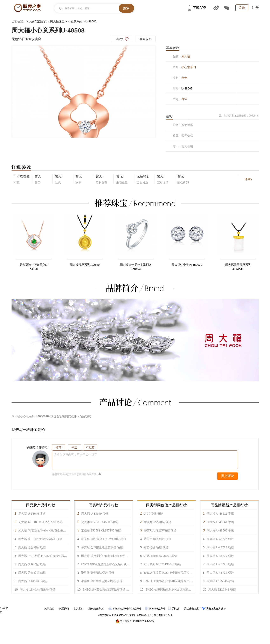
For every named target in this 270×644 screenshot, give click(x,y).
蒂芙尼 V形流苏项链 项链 (160, 530)
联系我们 (64, 609)
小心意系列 (75, 21)
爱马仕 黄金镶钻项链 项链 (98, 573)
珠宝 (184, 99)
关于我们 (49, 609)
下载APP (197, 8)
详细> (248, 179)
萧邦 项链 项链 (153, 514)
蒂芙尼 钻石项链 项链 (158, 522)
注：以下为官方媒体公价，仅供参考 (239, 116)
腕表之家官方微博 (216, 609)
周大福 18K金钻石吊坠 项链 (38, 589)
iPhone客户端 (118, 609)
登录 (242, 8)
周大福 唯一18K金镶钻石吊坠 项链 (40, 539)
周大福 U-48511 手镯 (220, 514)
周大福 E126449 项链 (222, 589)
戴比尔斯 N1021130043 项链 (162, 564)
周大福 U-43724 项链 (220, 573)
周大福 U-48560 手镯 (220, 530)
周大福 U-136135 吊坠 (32, 581)
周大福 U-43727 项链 (220, 539)
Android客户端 (155, 609)
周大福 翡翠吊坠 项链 (32, 564)
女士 (184, 78)
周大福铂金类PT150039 (187, 265)
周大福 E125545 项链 (220, 581)
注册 (255, 8)
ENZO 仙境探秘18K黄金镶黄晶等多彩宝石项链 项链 (177, 573)
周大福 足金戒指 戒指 (32, 573)
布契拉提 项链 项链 (156, 547)
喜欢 (120, 39)
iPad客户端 (135, 609)
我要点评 (145, 39)
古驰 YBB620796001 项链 (160, 556)
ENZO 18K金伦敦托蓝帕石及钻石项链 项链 (109, 564)
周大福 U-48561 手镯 (220, 522)
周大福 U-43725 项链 (220, 564)
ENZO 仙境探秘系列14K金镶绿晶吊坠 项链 (171, 581)
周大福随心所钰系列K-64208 (34, 267)
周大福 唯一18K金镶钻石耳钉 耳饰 (40, 522)
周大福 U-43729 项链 (220, 556)
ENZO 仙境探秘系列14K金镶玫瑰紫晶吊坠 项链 (176, 589)
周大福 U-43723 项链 (220, 547)
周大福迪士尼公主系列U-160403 (136, 267)
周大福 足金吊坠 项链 (32, 547)
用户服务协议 (96, 609)
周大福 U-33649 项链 (32, 514)
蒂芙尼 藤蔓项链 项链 (158, 539)
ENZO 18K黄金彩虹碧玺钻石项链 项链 (107, 589)
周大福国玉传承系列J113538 (238, 267)
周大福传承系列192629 (85, 265)
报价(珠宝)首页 (37, 21)
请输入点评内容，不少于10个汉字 (76, 455)
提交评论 (228, 476)
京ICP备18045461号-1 (160, 615)
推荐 (58, 447)
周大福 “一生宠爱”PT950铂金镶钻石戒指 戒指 (47, 556)
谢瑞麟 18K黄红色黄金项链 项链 (102, 581)
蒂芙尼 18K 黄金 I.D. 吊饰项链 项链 (104, 539)
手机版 (174, 609)
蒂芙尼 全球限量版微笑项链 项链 (102, 547)
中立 (74, 447)
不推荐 (90, 447)
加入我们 (79, 609)
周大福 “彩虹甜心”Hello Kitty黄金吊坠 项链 (45, 530)
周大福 (186, 56)
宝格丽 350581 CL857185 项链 (101, 530)
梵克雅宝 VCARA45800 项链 (100, 522)
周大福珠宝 (57, 21)
